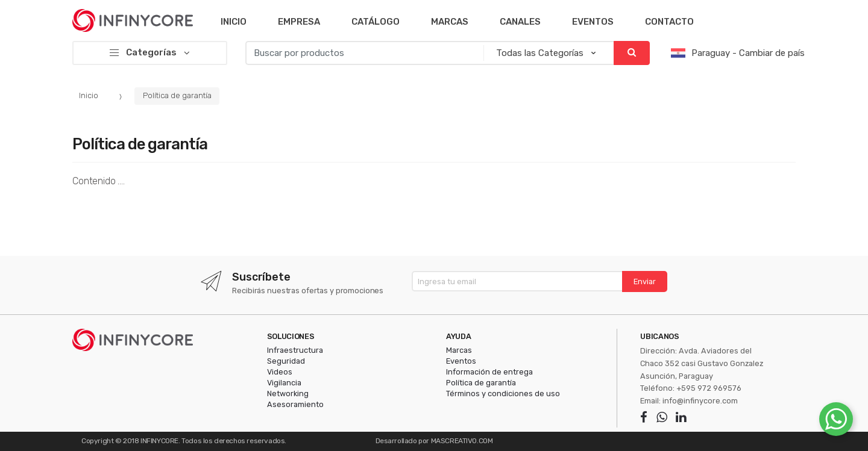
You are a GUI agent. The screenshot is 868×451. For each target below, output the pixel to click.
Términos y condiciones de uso (503, 393)
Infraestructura (295, 350)
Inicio (234, 22)
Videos (280, 372)
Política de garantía (177, 95)
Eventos (593, 22)
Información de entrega (489, 372)
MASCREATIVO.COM (462, 441)
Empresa (299, 22)
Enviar (645, 281)
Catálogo (376, 22)
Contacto (669, 22)
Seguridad (286, 361)
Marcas (450, 22)
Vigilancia (284, 383)
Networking (288, 393)
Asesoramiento (295, 404)
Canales (520, 22)
